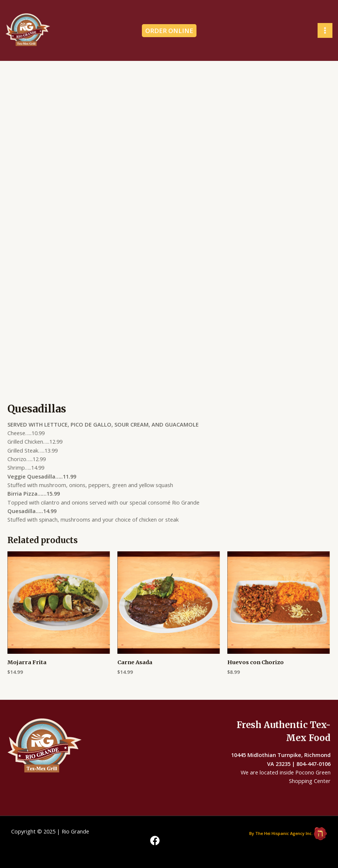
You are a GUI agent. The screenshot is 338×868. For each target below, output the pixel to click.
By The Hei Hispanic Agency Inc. (281, 833)
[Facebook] (155, 841)
